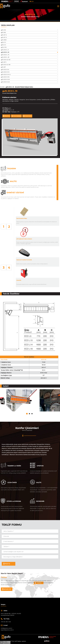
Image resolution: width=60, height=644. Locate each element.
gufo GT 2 (4, 35)
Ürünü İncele (27, 116)
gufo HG (3, 30)
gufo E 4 (3, 45)
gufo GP (3, 67)
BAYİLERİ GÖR (7, 589)
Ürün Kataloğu (16, 116)
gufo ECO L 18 (5, 57)
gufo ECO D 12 (5, 72)
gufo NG (3, 32)
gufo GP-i (4, 62)
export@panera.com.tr (7, 630)
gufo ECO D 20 (5, 79)
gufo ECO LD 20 (6, 60)
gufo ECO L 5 (5, 50)
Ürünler (2, 87)
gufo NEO (4, 40)
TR (30, 1)
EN (33, 1)
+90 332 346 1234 (6, 622)
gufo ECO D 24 (5, 82)
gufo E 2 (3, 42)
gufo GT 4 (4, 37)
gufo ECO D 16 (5, 77)
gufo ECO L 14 (5, 55)
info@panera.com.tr (7, 628)
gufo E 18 (4, 47)
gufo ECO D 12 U (6, 74)
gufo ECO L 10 (5, 52)
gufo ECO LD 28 (6, 65)
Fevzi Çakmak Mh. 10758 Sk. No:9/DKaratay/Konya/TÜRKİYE (11, 614)
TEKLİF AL (6, 116)
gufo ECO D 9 (5, 69)
